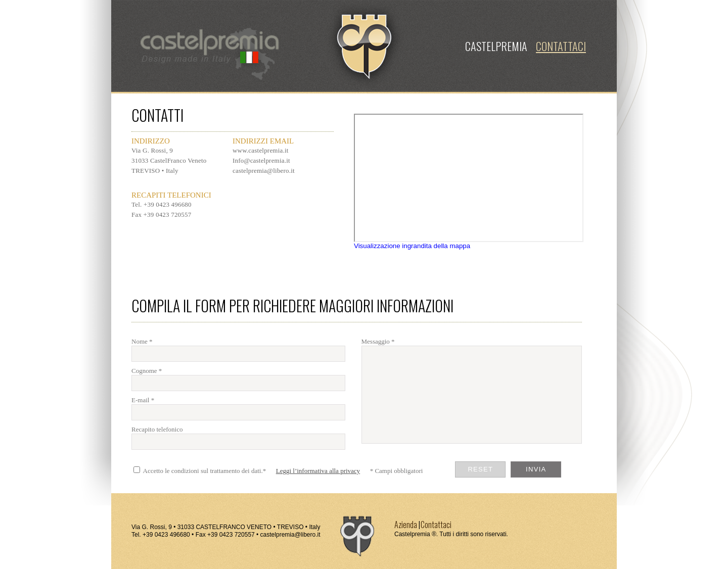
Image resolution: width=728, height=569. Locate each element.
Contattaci (436, 525)
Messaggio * (378, 341)
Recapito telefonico (157, 429)
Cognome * (147, 371)
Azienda (406, 525)
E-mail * (143, 400)
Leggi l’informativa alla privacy (318, 471)
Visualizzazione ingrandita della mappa (412, 246)
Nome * (142, 341)
